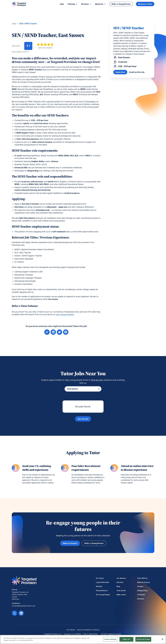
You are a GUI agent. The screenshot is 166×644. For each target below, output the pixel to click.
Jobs (14, 24)
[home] (19, 4)
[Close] (162, 639)
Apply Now (120, 72)
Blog (118, 586)
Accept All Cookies (143, 639)
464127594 (93, 634)
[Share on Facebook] (59, 332)
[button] (73, 4)
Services (120, 582)
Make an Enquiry (70, 543)
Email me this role (137, 72)
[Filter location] (83, 389)
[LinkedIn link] (21, 613)
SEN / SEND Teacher (28, 24)
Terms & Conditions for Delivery (88, 630)
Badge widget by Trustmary (20, 52)
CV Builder (141, 595)
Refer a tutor (121, 595)
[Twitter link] (14, 613)
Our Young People (103, 595)
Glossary (141, 599)
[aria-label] (53, 332)
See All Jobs (83, 419)
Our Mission (121, 578)
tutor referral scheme (65, 314)
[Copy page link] (47, 332)
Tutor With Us (142, 578)
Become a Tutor (145, 4)
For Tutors (100, 578)
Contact (140, 586)
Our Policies (71, 630)
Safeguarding (142, 590)
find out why (97, 380)
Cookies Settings (110, 639)
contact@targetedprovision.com (24, 606)
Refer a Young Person (121, 4)
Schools (99, 586)
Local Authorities (102, 582)
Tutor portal (121, 590)
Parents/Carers (102, 590)
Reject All (126, 639)
